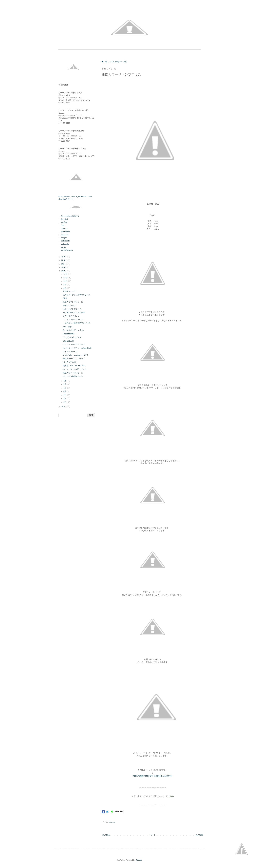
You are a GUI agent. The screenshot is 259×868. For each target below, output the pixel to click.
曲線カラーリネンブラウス (74, 359)
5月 (65, 388)
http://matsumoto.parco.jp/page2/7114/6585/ (153, 776)
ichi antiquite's (69, 334)
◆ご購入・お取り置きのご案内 (114, 62)
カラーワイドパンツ (71, 316)
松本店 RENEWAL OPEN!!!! (74, 366)
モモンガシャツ (69, 305)
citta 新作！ (68, 327)
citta (62, 225)
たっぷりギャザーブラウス (74, 330)
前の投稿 (199, 835)
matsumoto (65, 241)
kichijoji (64, 238)
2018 (64, 260)
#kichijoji (64, 219)
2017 (64, 264)
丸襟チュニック (69, 291)
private (64, 247)
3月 (65, 395)
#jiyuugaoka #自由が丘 (70, 216)
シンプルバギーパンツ (72, 337)
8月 (65, 288)
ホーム (153, 835)
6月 (65, 384)
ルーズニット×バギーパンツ (74, 369)
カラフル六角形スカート (73, 376)
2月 (65, 398)
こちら (171, 796)
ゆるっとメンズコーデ (72, 309)
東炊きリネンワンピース (73, 302)
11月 (66, 278)
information (65, 232)
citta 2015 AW (68, 341)
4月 (65, 391)
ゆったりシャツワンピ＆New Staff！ (78, 348)
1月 (65, 402)
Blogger (139, 860)
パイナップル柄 (69, 362)
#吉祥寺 (64, 222)
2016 (64, 267)
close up (112, 822)
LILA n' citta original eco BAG (75, 355)
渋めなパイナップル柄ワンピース (77, 295)
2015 (64, 271)
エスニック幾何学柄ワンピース (77, 323)
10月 (66, 281)
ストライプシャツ (70, 351)
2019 (64, 257)
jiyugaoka (65, 235)
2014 (64, 407)
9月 (65, 284)
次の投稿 (106, 835)
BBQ (65, 298)
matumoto (65, 244)
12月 (66, 274)
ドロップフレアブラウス (73, 320)
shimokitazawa (67, 250)
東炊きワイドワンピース (73, 373)
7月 (65, 381)
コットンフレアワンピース (74, 344)
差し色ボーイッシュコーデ (74, 312)
